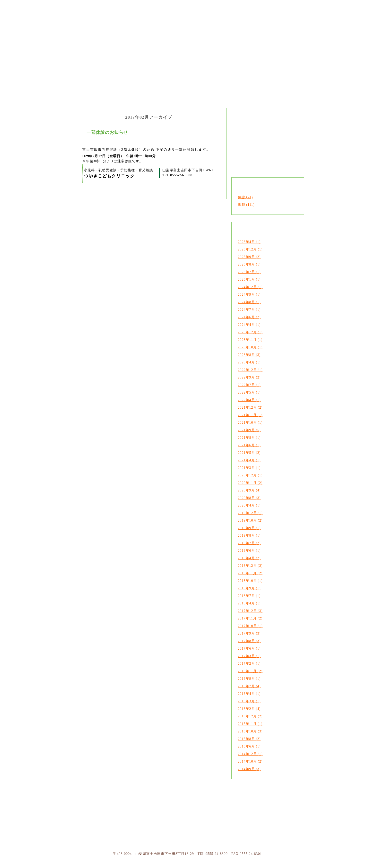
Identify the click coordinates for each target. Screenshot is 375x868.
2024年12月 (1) (250, 287)
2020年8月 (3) (249, 498)
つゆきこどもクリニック (90, 49)
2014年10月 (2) (250, 761)
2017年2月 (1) (249, 664)
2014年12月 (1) (250, 754)
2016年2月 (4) (249, 709)
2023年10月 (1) (250, 347)
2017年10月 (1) (250, 626)
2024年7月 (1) (249, 310)
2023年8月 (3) (249, 355)
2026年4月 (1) (249, 242)
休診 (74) (245, 197)
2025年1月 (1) (249, 279)
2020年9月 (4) (249, 490)
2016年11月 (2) (250, 671)
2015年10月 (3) (250, 731)
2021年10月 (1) (250, 423)
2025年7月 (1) (249, 272)
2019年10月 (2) (250, 520)
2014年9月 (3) (249, 769)
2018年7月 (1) (249, 596)
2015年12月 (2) (250, 716)
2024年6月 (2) (249, 317)
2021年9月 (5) (249, 430)
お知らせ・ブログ (227, 815)
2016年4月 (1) (249, 694)
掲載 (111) (246, 205)
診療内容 (188, 49)
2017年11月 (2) (250, 618)
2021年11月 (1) (250, 415)
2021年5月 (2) (249, 453)
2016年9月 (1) (249, 679)
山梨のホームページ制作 (247, 864)
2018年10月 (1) (250, 581)
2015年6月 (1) (249, 746)
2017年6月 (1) (249, 649)
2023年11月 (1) (250, 340)
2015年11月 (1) (250, 724)
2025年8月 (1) (249, 264)
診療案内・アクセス (236, 49)
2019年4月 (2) (249, 558)
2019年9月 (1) (249, 528)
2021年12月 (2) (250, 408)
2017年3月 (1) (249, 656)
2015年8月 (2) (249, 739)
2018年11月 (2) (250, 573)
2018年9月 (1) (249, 588)
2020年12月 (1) (250, 475)
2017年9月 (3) (249, 633)
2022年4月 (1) (249, 400)
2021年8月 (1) (249, 438)
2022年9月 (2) (249, 377)
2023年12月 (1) (250, 332)
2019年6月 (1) (249, 551)
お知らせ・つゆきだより (285, 49)
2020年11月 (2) (250, 483)
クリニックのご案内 (139, 49)
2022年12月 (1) (250, 370)
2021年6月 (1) (249, 445)
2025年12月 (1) (250, 249)
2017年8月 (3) (249, 641)
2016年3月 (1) (249, 701)
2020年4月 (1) (249, 505)
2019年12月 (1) (250, 513)
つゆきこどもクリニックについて (110, 815)
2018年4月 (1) (249, 603)
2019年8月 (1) (249, 536)
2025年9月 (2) (249, 257)
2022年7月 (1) (249, 385)
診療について (149, 815)
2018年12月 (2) (250, 566)
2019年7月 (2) (249, 543)
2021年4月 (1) (249, 460)
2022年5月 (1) (249, 392)
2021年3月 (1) (249, 468)
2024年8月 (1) (249, 302)
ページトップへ (265, 815)
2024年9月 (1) (249, 295)
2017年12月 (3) (250, 611)
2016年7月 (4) (249, 686)
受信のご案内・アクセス (188, 815)
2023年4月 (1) (249, 362)
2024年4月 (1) (249, 325)
